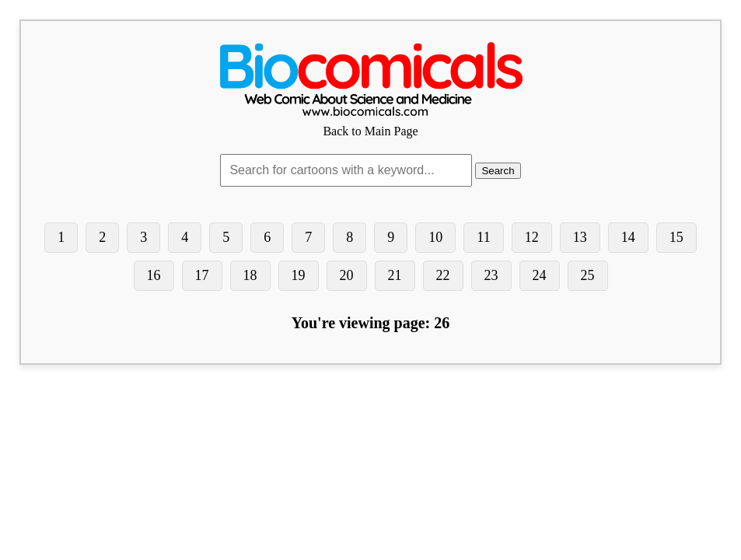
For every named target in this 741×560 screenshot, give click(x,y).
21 (395, 275)
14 (628, 237)
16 (154, 275)
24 (540, 275)
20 (347, 275)
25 (588, 275)
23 (491, 275)
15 (676, 237)
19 (299, 275)
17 (202, 275)
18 (250, 275)
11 (483, 237)
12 (532, 237)
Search (498, 171)
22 (443, 275)
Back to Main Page (371, 124)
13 (580, 237)
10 (435, 237)
